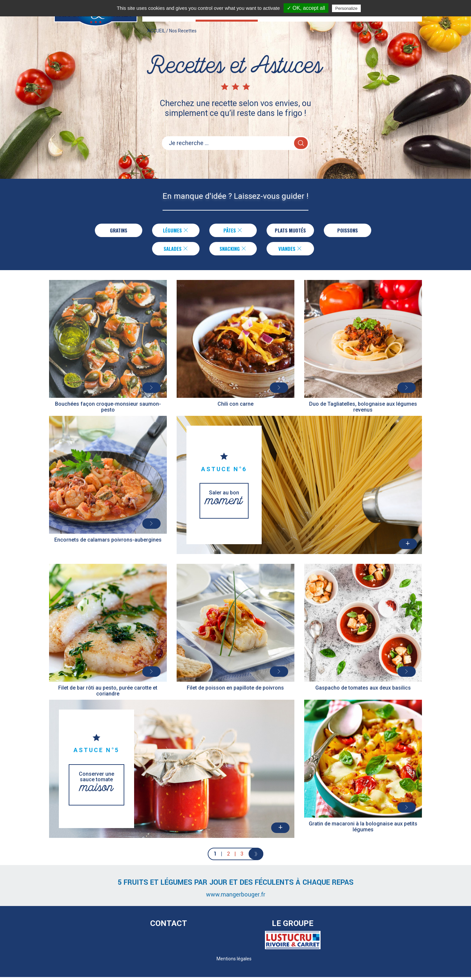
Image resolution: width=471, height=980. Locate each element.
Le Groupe (293, 926)
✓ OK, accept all (306, 8)
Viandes (290, 250)
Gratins (117, 231)
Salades (176, 250)
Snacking (233, 250)
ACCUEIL (156, 37)
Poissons (349, 231)
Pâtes (232, 231)
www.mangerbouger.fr (236, 897)
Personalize (346, 8)
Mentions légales (234, 962)
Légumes (174, 231)
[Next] (256, 857)
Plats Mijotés (290, 231)
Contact (169, 926)
